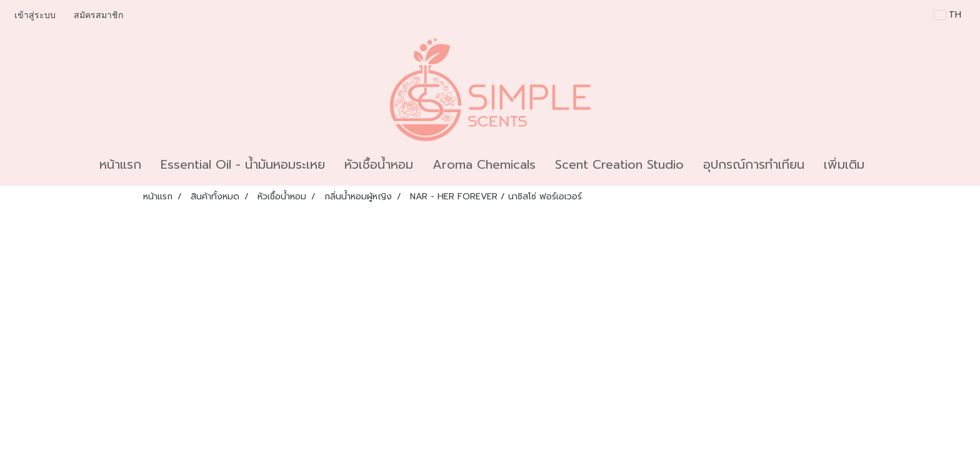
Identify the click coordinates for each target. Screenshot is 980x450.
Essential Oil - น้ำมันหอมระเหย (243, 164)
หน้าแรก (120, 164)
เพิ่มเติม (844, 164)
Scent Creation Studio (619, 164)
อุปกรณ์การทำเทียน (754, 164)
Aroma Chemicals (484, 164)
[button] (885, 164)
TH (947, 15)
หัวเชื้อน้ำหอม (379, 164)
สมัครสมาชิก (98, 15)
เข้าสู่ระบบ (35, 15)
